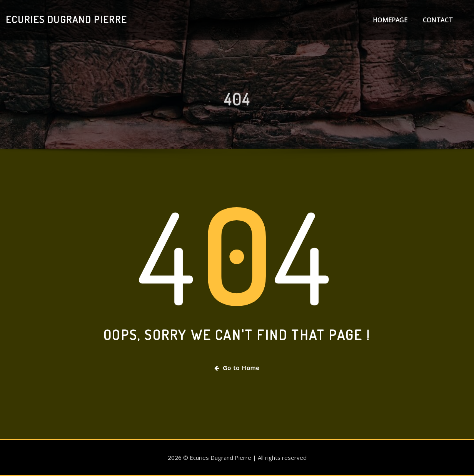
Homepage (390, 20)
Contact (438, 20)
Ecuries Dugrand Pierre (66, 19)
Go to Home (237, 368)
